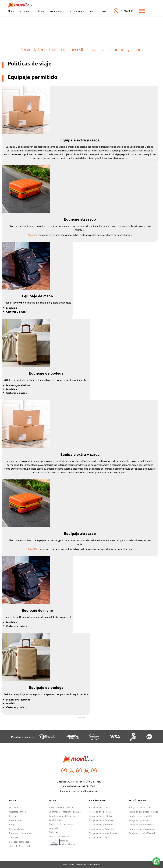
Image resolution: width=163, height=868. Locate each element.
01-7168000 (127, 11)
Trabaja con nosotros (59, 836)
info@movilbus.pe (89, 791)
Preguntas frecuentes (20, 833)
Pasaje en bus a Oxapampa (142, 829)
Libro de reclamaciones (67, 842)
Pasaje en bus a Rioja (139, 820)
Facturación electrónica (61, 807)
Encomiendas (76, 11)
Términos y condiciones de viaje (65, 812)
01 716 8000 (89, 786)
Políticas (53, 832)
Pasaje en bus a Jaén (99, 837)
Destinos (39, 11)
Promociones (56, 11)
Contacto (14, 837)
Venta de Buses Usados (21, 846)
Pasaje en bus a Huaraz (100, 812)
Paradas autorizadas (19, 842)
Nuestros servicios (18, 11)
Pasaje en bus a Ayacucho (102, 829)
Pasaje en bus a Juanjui (140, 816)
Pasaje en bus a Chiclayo (101, 816)
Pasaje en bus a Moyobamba (103, 833)
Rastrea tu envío (98, 11)
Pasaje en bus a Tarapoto (101, 820)
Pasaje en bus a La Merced (142, 833)
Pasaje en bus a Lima (99, 807)
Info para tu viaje (17, 829)
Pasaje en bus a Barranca (101, 824)
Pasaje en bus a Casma (140, 807)
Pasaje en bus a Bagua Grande (144, 812)
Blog (11, 824)
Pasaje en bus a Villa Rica (141, 824)
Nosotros (14, 807)
